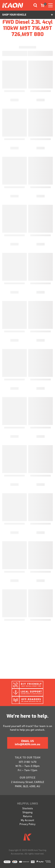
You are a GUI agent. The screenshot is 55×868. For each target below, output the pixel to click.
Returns (28, 817)
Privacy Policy (27, 824)
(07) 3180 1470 (28, 762)
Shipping (27, 813)
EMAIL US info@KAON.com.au (27, 743)
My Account (27, 820)
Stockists (28, 809)
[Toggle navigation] (34, 5)
